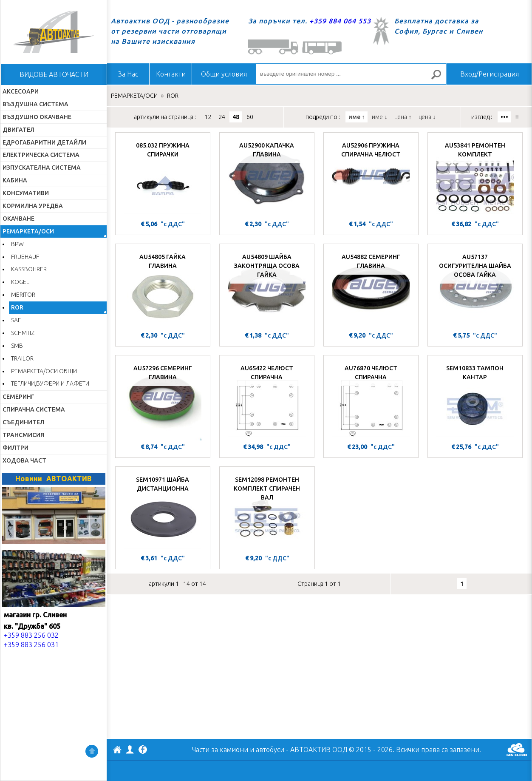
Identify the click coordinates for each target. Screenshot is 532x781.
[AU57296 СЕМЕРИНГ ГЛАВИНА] (163, 400)
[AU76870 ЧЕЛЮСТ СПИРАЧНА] (371, 400)
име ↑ (357, 117)
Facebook (143, 750)
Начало (54, 32)
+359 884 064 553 (340, 21)
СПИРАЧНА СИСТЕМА (34, 409)
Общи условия (224, 74)
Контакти (171, 74)
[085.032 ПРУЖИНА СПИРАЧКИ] (163, 177)
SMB (17, 346)
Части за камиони (220, 750)
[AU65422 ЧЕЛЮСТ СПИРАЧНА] (267, 400)
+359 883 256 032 (31, 635)
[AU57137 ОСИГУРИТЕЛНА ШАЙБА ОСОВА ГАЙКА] (475, 289)
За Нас (128, 74)
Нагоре (92, 751)
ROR (17, 307)
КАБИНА (15, 180)
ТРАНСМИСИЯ (23, 435)
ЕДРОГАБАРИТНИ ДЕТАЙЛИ (44, 142)
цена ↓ (427, 117)
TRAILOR (22, 358)
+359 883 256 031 (31, 645)
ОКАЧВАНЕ (18, 219)
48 (236, 117)
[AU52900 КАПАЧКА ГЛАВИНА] (267, 177)
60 (250, 117)
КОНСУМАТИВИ (26, 193)
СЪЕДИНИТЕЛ (23, 422)
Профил (130, 750)
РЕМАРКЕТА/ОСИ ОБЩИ (44, 371)
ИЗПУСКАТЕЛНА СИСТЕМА (42, 168)
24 (222, 117)
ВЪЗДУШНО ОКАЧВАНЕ (37, 117)
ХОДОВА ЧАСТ (24, 460)
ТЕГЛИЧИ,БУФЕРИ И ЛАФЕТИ (50, 383)
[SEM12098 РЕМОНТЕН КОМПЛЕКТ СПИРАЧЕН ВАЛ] (267, 511)
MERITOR (23, 295)
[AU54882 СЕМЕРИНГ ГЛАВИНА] (371, 289)
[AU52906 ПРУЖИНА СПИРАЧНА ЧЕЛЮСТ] (371, 177)
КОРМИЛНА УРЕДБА (33, 206)
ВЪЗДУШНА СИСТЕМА (35, 104)
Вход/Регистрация (490, 74)
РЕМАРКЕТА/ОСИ (28, 231)
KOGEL (20, 282)
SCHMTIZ (23, 333)
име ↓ (379, 117)
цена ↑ (403, 117)
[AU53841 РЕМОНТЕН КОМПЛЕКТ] (475, 177)
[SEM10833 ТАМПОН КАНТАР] (475, 400)
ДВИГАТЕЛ (18, 130)
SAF (16, 320)
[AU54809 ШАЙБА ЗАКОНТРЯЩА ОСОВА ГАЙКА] (267, 289)
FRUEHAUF (25, 257)
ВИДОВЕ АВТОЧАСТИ (54, 74)
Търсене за (440, 78)
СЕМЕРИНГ (18, 397)
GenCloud (517, 750)
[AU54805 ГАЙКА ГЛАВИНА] (163, 289)
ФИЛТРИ (16, 448)
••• (504, 117)
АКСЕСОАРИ (21, 91)
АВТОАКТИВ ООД (117, 751)
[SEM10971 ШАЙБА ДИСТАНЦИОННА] (163, 511)
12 (208, 117)
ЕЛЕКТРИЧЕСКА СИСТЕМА (41, 155)
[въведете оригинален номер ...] (351, 74)
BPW (17, 244)
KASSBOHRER (29, 269)
